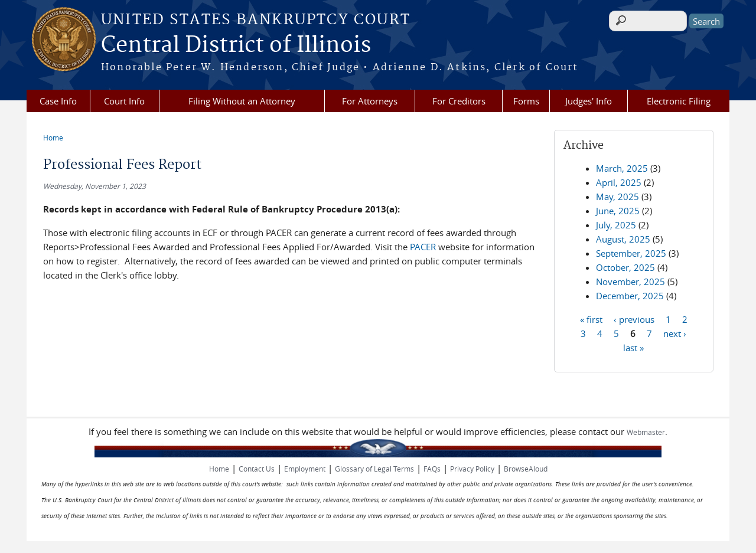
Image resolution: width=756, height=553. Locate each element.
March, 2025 (622, 168)
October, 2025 (625, 267)
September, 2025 (631, 253)
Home (53, 138)
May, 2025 (617, 197)
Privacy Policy (472, 469)
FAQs (432, 469)
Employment (305, 469)
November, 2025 (630, 282)
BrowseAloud (526, 469)
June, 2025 (618, 211)
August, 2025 (623, 239)
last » (633, 347)
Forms (526, 101)
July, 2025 (616, 225)
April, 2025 (619, 182)
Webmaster (646, 432)
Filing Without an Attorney (242, 101)
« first (591, 319)
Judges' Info (589, 101)
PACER (423, 247)
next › (675, 333)
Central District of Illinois (236, 45)
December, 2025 (630, 296)
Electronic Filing (679, 101)
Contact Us (257, 469)
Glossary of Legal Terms (374, 469)
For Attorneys (370, 101)
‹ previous (634, 319)
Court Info (124, 101)
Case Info (58, 101)
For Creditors (459, 101)
